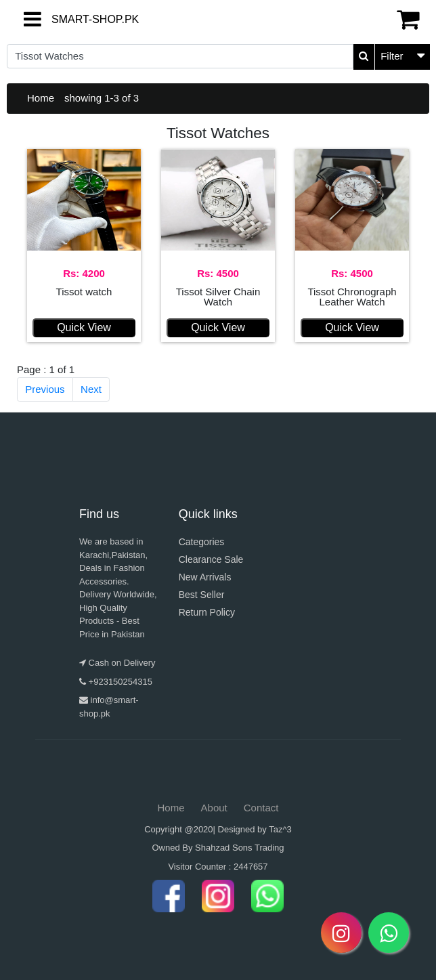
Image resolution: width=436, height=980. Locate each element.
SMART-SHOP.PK (63, 19)
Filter (392, 56)
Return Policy (207, 612)
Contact (261, 808)
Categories (202, 542)
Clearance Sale (211, 559)
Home (41, 98)
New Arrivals (205, 577)
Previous (45, 389)
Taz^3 (280, 829)
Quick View (84, 327)
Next (91, 389)
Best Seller (202, 595)
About (214, 808)
